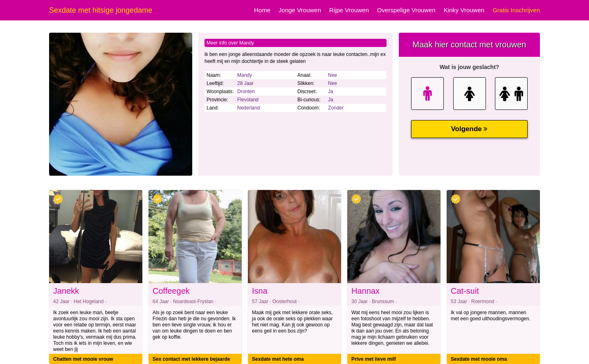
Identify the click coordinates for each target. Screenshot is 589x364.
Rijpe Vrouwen (349, 10)
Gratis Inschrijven (516, 10)
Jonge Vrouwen (300, 10)
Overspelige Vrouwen (406, 10)
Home (262, 10)
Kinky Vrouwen (464, 10)
